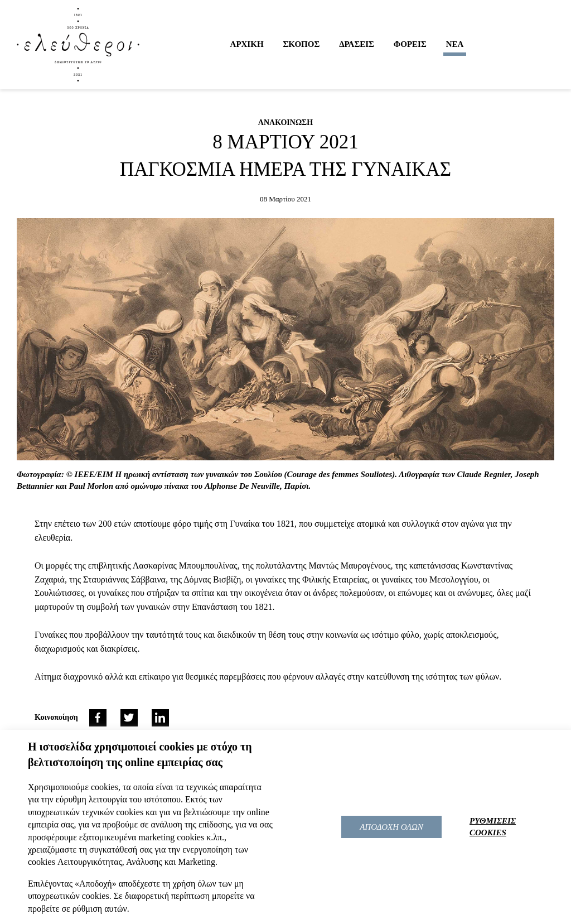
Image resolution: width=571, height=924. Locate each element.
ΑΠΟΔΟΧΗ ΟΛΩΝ (391, 827)
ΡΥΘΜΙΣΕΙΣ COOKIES (493, 827)
